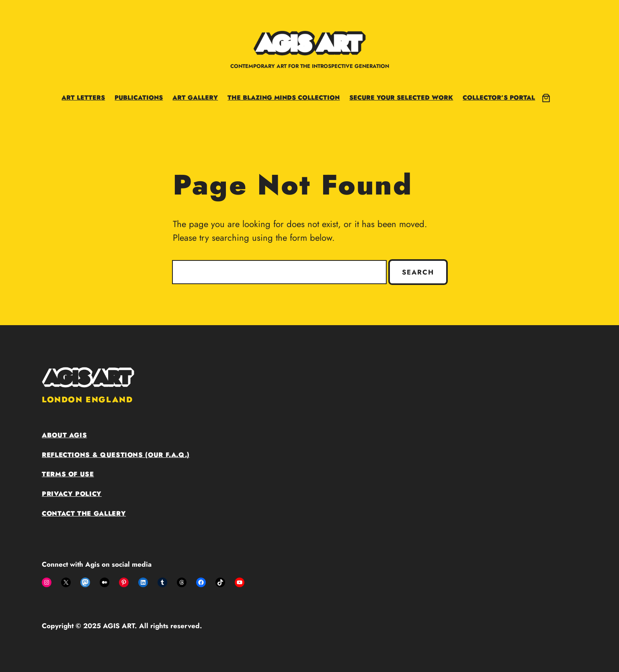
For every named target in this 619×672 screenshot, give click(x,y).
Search (418, 272)
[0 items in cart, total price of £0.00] (546, 98)
